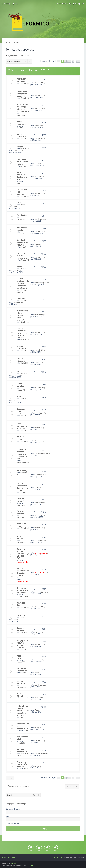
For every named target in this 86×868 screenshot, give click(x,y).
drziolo (24, 166)
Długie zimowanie (21, 135)
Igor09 (23, 247)
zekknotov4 (21, 115)
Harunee (24, 632)
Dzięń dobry (22, 471)
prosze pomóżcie (21, 682)
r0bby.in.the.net (22, 597)
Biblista (24, 673)
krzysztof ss (40, 475)
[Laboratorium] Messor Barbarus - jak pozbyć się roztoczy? (23, 711)
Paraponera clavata (22, 229)
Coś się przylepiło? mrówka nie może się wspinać (22, 333)
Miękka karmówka (21, 347)
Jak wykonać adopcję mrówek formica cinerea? (22, 315)
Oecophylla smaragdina (22, 670)
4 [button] (70, 61)
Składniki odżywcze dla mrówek (22, 243)
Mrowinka (25, 431)
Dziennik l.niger (20, 438)
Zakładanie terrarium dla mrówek (22, 162)
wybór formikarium (22, 385)
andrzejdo (20, 183)
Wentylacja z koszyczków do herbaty (22, 764)
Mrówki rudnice (20, 537)
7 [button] (77, 61)
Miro (23, 617)
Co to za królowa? (21, 500)
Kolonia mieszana (21, 360)
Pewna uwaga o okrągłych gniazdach (22, 94)
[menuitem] (16, 4)
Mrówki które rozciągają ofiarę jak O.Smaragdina (23, 108)
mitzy (26, 730)
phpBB (13, 863)
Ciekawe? (21, 298)
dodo (23, 205)
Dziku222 (25, 363)
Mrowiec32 (25, 83)
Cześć (19, 203)
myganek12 (21, 390)
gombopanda (21, 219)
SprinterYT (21, 662)
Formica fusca (23, 215)
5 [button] (73, 61)
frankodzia (25, 322)
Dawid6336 (21, 234)
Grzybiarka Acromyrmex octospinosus (23, 590)
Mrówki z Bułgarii (20, 695)
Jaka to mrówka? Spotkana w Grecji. (22, 176)
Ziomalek (25, 698)
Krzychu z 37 (40, 413)
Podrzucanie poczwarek (22, 80)
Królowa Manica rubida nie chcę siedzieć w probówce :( (23, 283)
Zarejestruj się (22, 804)
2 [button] (65, 61)
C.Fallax (20, 266)
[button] (59, 61)
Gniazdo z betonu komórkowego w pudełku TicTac (23, 554)
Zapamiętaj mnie (14, 824)
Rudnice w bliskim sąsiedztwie (22, 256)
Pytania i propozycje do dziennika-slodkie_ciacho (23, 573)
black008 (20, 128)
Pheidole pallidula (20, 512)
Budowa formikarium (22, 629)
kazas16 (24, 373)
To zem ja (21, 615)
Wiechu (24, 268)
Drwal (26, 769)
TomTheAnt (21, 517)
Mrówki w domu (41, 753)
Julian (23, 492)
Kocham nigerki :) (22, 291)
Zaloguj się (10, 804)
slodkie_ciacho (22, 562)
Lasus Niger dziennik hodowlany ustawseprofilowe (22, 454)
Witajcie (20, 371)
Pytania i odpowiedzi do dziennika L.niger (22, 487)
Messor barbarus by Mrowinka (22, 426)
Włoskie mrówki (20, 657)
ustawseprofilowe (42, 453)
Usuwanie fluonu (21, 604)
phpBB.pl (29, 865)
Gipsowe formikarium (22, 750)
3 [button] (68, 61)
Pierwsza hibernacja (21, 123)
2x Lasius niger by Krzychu (21, 411)
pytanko (20, 396)
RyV (23, 717)
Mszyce (20, 147)
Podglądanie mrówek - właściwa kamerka (22, 644)
